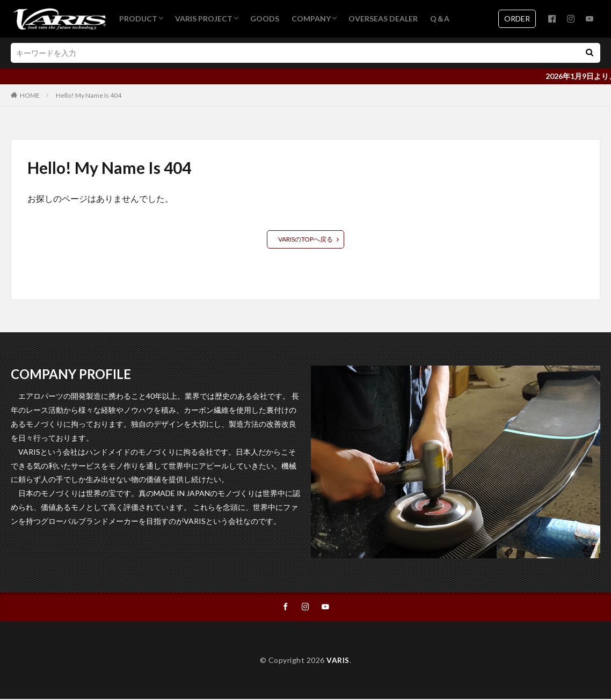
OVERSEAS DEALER (383, 19)
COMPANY (311, 19)
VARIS (338, 661)
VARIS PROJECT (204, 19)
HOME (30, 95)
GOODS (265, 19)
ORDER (517, 19)
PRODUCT (138, 19)
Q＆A (440, 19)
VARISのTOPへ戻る (305, 239)
